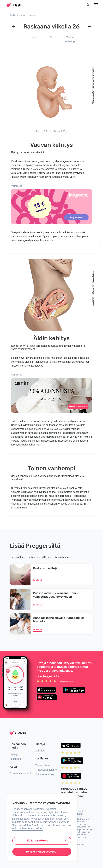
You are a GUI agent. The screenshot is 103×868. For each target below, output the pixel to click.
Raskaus (14, 15)
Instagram (15, 754)
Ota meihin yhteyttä (21, 774)
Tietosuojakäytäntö (46, 770)
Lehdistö (40, 751)
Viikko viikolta (27, 15)
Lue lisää (37, 580)
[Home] (15, 5)
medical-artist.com (93, 76)
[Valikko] (96, 5)
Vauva (33, 38)
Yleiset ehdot (43, 765)
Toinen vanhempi (70, 39)
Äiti (52, 38)
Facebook (15, 759)
